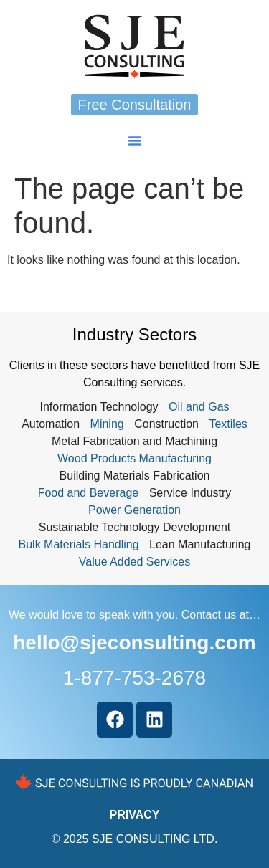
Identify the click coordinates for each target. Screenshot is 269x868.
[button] (135, 140)
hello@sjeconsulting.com (134, 643)
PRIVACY (135, 815)
